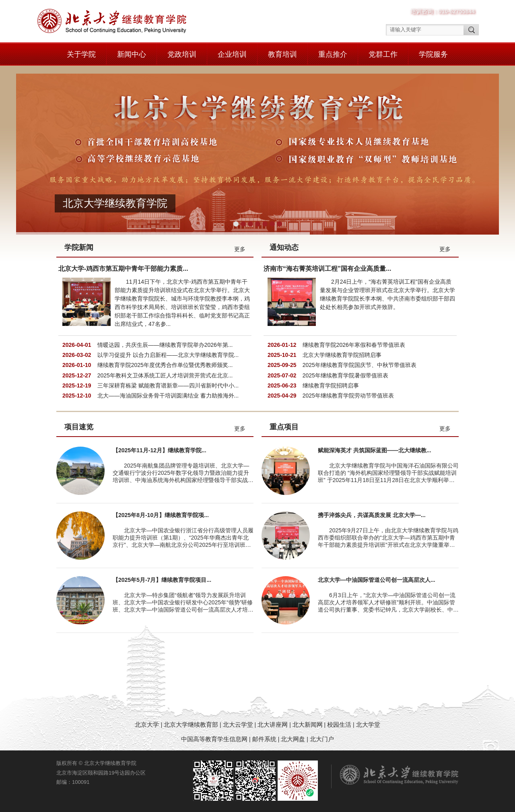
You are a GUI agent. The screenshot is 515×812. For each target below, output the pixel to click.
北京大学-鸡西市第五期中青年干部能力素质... (123, 269)
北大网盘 (293, 739)
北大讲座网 (273, 724)
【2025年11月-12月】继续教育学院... (160, 450)
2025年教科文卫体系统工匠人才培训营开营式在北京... (165, 375)
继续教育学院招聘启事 (331, 385)
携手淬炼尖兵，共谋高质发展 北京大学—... (372, 515)
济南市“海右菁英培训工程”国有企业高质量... (327, 269)
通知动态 (284, 247)
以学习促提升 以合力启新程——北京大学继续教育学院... (168, 355)
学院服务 (433, 54)
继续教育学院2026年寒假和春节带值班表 (354, 345)
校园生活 (339, 724)
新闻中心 (132, 54)
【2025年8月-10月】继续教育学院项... (161, 515)
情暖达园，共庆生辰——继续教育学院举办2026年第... (165, 345)
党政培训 (182, 54)
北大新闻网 (308, 724)
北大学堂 (368, 724)
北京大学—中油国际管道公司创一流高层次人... (377, 580)
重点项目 (284, 427)
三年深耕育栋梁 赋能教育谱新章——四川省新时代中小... (168, 385)
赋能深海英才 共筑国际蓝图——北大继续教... (375, 450)
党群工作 (383, 54)
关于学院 (81, 54)
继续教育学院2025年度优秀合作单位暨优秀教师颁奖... (165, 365)
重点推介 (333, 54)
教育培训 (282, 54)
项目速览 (79, 427)
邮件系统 (265, 739)
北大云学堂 (238, 724)
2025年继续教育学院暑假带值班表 (345, 375)
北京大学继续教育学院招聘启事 (342, 355)
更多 (240, 249)
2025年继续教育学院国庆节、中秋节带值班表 (359, 365)
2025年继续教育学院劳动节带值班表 (348, 396)
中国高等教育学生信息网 (214, 739)
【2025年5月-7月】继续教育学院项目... (162, 580)
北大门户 (322, 739)
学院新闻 (79, 247)
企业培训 (232, 54)
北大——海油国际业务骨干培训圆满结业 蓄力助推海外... (168, 396)
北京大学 (148, 724)
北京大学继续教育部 (191, 724)
